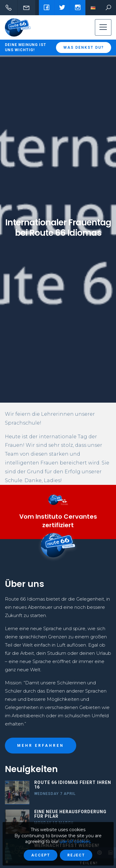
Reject (76, 855)
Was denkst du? (84, 48)
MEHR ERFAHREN (41, 746)
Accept (41, 855)
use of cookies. (75, 842)
